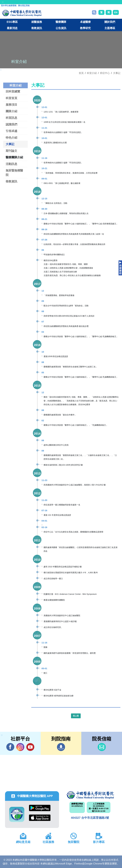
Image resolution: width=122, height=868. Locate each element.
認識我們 (11, 124)
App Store (40, 818)
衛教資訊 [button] (37, 28)
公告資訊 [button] (61, 28)
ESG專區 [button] (12, 22)
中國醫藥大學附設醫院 (90, 795)
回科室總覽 (13, 91)
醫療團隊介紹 (14, 157)
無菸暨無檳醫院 (14, 173)
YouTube (30, 747)
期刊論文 (11, 151)
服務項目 (11, 105)
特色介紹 (11, 138)
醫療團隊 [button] (61, 22)
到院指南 (61, 747)
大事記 (117, 73)
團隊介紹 (11, 111)
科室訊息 (11, 118)
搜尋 (94, 12)
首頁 (81, 73)
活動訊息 (11, 164)
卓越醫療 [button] (85, 22)
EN (116, 12)
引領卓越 (11, 131)
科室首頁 (11, 98)
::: (3, 2)
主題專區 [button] (110, 28)
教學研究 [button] (85, 28)
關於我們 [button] (110, 22)
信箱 (102, 747)
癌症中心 (105, 73)
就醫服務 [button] (37, 22)
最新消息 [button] (12, 28)
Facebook (10, 747)
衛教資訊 (11, 181)
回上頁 (76, 716)
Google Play (40, 808)
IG (20, 747)
